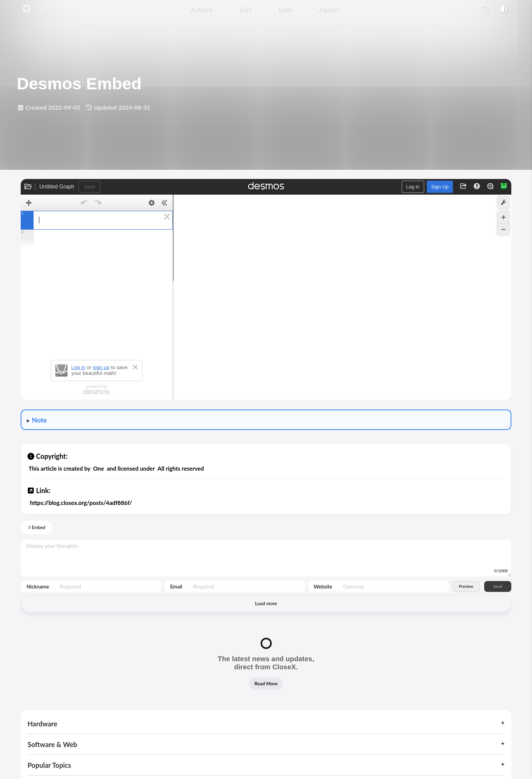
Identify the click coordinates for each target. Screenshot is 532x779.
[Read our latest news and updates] (266, 667)
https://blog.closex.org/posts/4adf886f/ (81, 503)
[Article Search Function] (486, 9)
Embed (39, 527)
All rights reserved (181, 468)
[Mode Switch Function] (504, 9)
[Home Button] (43, 9)
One (98, 468)
